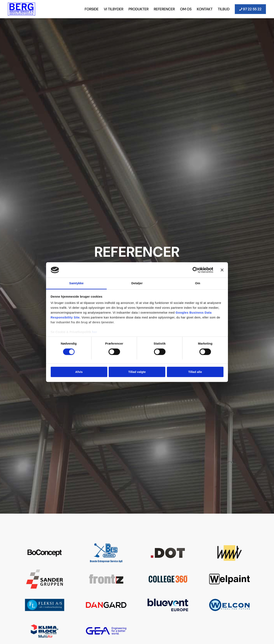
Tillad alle (195, 372)
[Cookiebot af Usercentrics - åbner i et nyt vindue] (195, 270)
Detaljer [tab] (137, 283)
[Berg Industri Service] (22, 9)
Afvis (79, 372)
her (95, 332)
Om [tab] (198, 283)
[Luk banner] (222, 270)
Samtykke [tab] (76, 283)
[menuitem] (92, 9)
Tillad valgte (137, 372)
